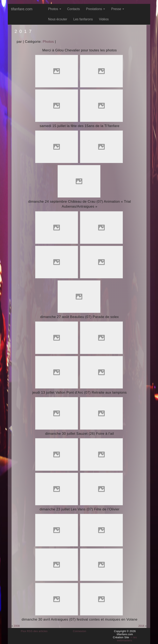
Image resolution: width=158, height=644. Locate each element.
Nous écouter (58, 19)
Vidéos (104, 19)
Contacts (74, 9)
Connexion (80, 631)
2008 (17, 626)
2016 (141, 626)
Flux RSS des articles (34, 631)
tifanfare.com (22, 9)
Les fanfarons (83, 19)
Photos (55, 9)
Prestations (95, 9)
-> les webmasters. (127, 639)
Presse (118, 9)
